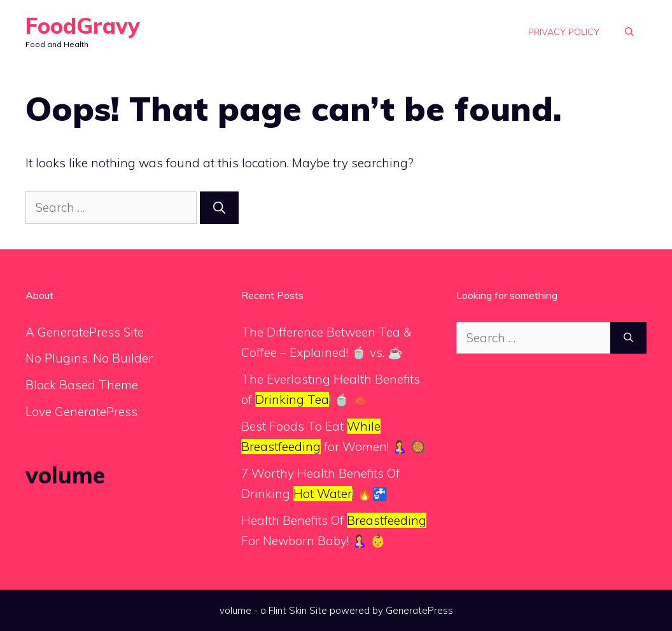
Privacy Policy (564, 32)
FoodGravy (83, 26)
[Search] (219, 208)
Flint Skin (288, 610)
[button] (629, 32)
